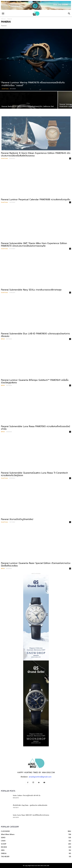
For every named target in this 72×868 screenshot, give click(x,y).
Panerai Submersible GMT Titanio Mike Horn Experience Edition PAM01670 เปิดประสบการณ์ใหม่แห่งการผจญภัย (34, 245)
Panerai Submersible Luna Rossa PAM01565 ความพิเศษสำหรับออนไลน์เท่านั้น (35, 428)
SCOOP (4, 844)
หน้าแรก (3, 19)
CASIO (3, 841)
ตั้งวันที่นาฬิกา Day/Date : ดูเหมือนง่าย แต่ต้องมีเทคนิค (30, 805)
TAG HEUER (5, 856)
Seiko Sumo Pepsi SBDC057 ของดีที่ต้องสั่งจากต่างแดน (31, 815)
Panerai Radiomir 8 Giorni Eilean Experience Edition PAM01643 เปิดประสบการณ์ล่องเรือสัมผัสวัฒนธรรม (36, 154)
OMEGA (4, 853)
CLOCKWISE (5, 831)
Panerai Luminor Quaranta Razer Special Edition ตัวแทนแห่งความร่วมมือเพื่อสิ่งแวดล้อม (36, 564)
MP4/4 (3, 339)
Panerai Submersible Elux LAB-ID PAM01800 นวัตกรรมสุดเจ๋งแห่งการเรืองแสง (35, 335)
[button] (69, 14)
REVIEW (4, 847)
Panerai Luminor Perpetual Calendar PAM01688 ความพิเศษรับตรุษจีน (36, 200)
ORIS (3, 850)
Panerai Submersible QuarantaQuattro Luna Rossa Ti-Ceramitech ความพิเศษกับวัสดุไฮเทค (34, 474)
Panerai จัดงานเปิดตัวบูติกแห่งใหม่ (17, 519)
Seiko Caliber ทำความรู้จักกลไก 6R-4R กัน (27, 795)
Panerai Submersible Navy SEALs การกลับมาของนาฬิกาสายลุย (31, 290)
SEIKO (3, 837)
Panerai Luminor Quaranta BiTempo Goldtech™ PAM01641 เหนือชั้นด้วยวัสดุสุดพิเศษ (35, 381)
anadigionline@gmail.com (40, 777)
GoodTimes (5, 89)
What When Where (8, 834)
